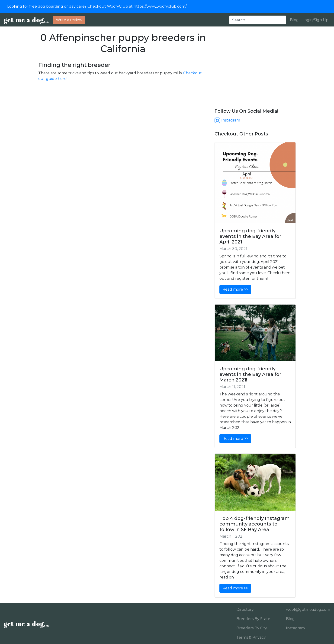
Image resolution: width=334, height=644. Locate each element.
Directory (245, 609)
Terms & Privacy (251, 637)
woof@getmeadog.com (306, 609)
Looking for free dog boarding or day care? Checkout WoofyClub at (97, 6)
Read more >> (235, 289)
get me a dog (27, 20)
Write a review (69, 20)
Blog (294, 20)
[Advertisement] (255, 70)
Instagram (227, 120)
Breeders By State (253, 619)
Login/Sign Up (315, 20)
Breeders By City (252, 628)
